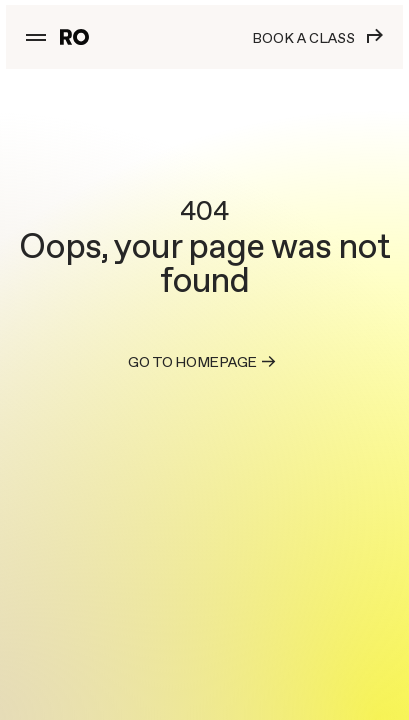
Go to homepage (204, 362)
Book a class (317, 37)
